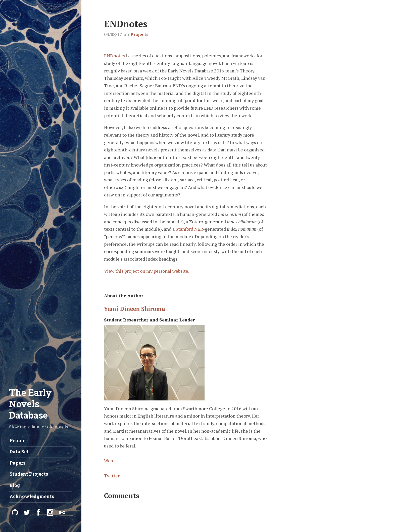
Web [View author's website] (108, 461)
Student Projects (29, 474)
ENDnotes (114, 56)
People (17, 440)
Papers (17, 463)
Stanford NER (189, 229)
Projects (139, 34)
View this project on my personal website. (147, 271)
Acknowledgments (32, 496)
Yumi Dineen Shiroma (135, 309)
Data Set (19, 452)
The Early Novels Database (30, 404)
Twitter (112, 476)
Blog (15, 485)
